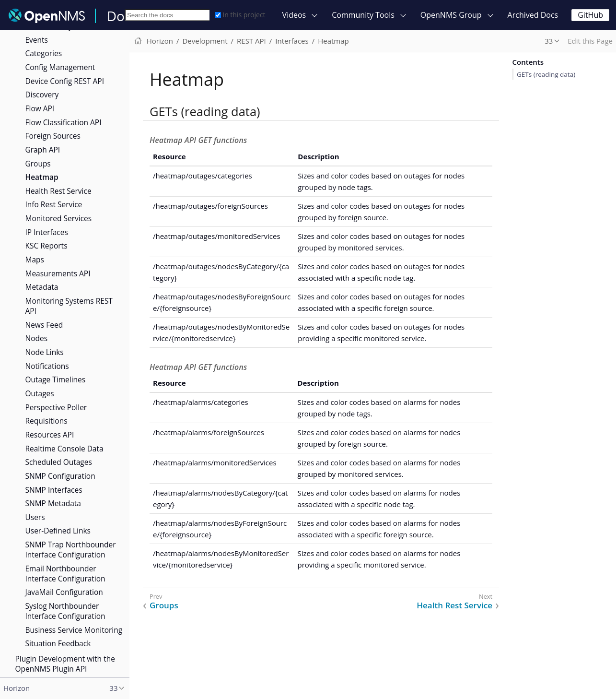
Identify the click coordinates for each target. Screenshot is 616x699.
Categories (44, 53)
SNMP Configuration (60, 476)
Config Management (60, 67)
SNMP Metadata (53, 503)
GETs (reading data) (546, 74)
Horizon (160, 41)
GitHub (590, 15)
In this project (240, 15)
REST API (251, 41)
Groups (38, 164)
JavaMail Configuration (64, 592)
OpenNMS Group (451, 15)
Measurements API (58, 273)
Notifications (47, 366)
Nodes (37, 338)
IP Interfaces (47, 232)
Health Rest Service (58, 191)
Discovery (42, 95)
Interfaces (292, 41)
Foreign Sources (53, 136)
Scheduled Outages (59, 462)
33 (549, 41)
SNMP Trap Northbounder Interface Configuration (71, 550)
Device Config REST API (65, 81)
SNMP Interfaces (54, 490)
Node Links (45, 352)
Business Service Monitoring (74, 630)
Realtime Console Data (64, 449)
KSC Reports (46, 246)
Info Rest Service (54, 204)
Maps (35, 260)
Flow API (40, 108)
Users (35, 517)
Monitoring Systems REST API (69, 306)
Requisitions (46, 421)
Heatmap (42, 177)
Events (37, 40)
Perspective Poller (56, 407)
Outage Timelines (56, 379)
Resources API (50, 435)
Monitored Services (59, 218)
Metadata (42, 287)
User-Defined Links (58, 531)
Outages (40, 393)
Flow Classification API (64, 122)
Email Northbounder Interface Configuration (65, 574)
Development (205, 41)
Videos (294, 15)
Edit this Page (590, 41)
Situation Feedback (58, 643)
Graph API (43, 150)
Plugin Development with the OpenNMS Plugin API (65, 664)
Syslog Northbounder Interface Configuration (65, 611)
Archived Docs (533, 15)
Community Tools (363, 15)
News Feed (44, 325)
